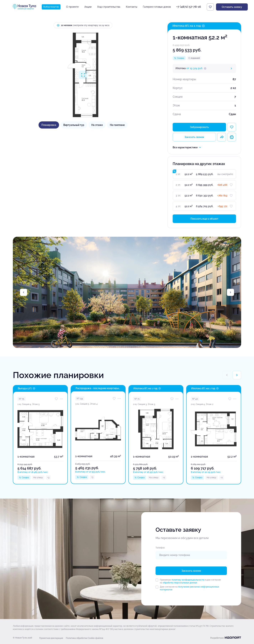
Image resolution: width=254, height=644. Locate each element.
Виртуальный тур (74, 125)
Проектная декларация (51, 638)
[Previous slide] (24, 292)
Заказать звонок (194, 137)
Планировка (49, 125)
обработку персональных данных (180, 583)
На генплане (117, 125)
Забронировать (199, 127)
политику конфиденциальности (188, 580)
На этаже (97, 125)
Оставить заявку (232, 7)
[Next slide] (230, 292)
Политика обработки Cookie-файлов (85, 638)
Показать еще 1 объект (204, 219)
